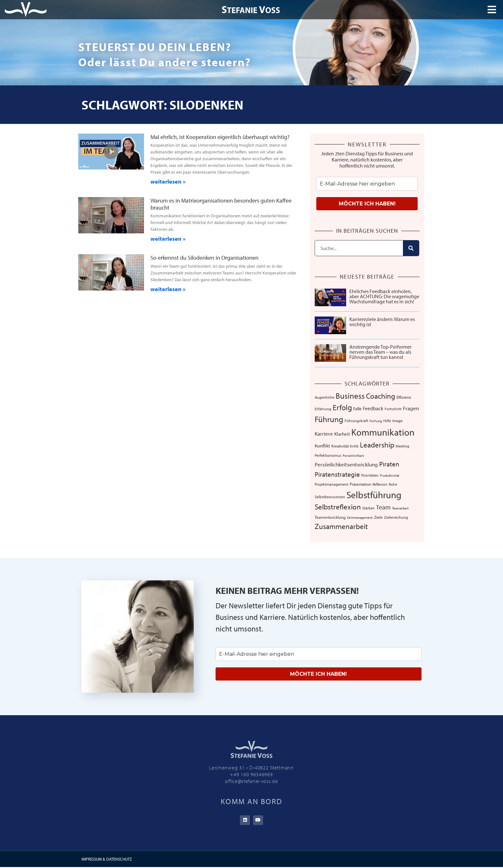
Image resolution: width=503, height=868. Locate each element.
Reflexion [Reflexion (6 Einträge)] (380, 484)
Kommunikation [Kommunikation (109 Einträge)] (383, 432)
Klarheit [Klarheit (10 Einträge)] (342, 434)
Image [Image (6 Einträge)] (397, 421)
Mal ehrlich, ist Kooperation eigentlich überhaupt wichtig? (220, 137)
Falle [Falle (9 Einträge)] (357, 409)
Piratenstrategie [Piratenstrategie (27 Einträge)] (337, 474)
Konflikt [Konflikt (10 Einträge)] (322, 446)
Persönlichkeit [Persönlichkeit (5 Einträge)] (353, 456)
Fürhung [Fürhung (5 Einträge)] (376, 421)
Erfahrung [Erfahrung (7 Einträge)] (323, 409)
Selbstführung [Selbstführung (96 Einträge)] (374, 495)
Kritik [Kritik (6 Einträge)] (354, 446)
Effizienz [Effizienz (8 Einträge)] (404, 397)
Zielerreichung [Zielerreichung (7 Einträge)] (396, 517)
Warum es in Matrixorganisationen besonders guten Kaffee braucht (221, 204)
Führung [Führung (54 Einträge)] (329, 419)
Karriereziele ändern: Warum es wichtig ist (382, 322)
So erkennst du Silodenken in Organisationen (205, 258)
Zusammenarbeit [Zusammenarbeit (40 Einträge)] (341, 526)
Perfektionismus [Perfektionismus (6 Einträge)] (328, 455)
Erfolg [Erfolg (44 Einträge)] (342, 407)
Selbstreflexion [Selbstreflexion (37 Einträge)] (338, 507)
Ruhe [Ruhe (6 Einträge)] (393, 484)
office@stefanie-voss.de (251, 781)
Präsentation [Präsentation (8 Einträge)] (360, 484)
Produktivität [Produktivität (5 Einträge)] (390, 475)
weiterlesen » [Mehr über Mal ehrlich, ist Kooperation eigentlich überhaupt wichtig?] (168, 182)
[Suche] (411, 248)
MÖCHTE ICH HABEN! (367, 204)
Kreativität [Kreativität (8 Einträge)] (340, 446)
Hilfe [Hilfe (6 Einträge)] (387, 421)
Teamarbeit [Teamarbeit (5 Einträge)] (400, 508)
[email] (367, 184)
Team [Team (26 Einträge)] (383, 507)
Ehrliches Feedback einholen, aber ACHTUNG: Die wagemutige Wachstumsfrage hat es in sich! (384, 296)
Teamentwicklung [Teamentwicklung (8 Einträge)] (330, 517)
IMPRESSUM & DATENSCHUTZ (107, 860)
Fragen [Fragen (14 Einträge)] (411, 408)
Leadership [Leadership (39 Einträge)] (377, 445)
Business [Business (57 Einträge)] (350, 395)
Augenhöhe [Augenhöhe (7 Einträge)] (324, 397)
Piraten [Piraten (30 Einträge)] (389, 464)
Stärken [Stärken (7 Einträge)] (368, 508)
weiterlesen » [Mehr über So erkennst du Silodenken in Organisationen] (168, 289)
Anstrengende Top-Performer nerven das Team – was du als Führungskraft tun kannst (380, 352)
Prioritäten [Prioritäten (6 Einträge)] (370, 475)
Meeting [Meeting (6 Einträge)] (402, 446)
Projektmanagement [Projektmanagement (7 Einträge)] (332, 484)
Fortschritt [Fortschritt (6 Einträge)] (393, 409)
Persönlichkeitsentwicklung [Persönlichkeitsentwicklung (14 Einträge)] (346, 464)
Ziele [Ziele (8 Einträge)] (378, 517)
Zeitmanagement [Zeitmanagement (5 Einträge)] (360, 517)
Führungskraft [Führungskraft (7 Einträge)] (356, 421)
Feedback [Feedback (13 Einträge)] (373, 408)
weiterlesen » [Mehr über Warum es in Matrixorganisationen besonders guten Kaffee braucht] (168, 239)
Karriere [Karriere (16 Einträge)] (324, 433)
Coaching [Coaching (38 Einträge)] (381, 396)
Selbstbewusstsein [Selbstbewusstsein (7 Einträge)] (330, 497)
